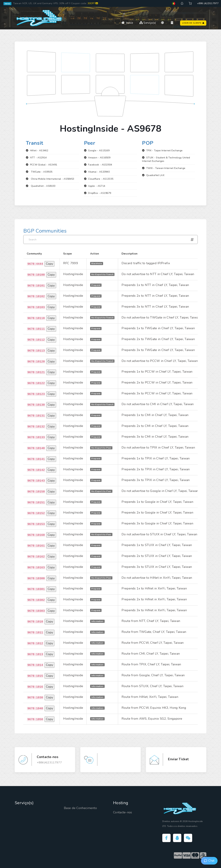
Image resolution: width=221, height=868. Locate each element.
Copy (49, 264)
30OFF (93, 3)
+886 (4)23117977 (208, 3)
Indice (127, 23)
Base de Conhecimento (80, 808)
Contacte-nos (123, 812)
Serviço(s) (148, 23)
